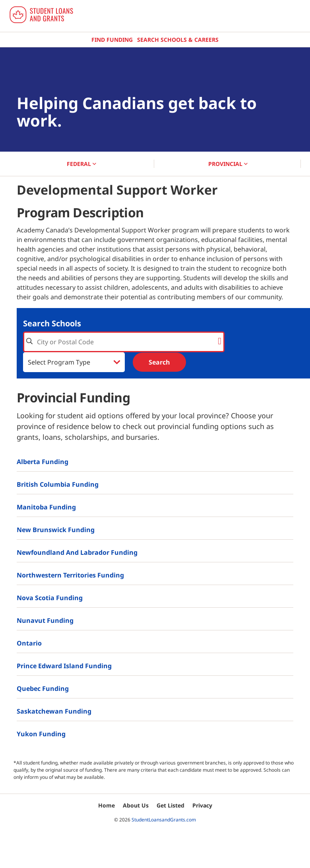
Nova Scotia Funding (50, 598)
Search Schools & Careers (178, 40)
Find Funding (112, 40)
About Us (136, 805)
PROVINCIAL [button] (228, 164)
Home (107, 805)
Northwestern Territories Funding (70, 575)
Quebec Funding (43, 689)
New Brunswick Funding (56, 530)
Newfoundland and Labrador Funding (77, 552)
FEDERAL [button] (81, 164)
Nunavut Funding (45, 620)
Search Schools (52, 323)
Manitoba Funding (46, 507)
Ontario (29, 643)
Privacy (202, 805)
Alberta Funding (43, 462)
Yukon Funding (41, 734)
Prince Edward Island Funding (64, 666)
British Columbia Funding (58, 484)
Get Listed (170, 805)
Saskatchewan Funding (54, 711)
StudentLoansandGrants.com (164, 820)
